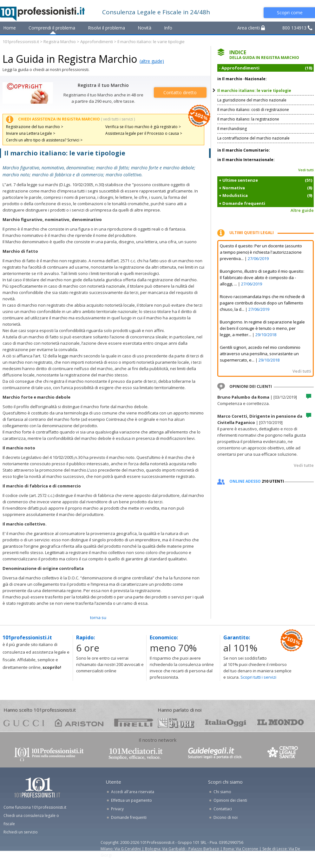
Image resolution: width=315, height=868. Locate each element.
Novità (144, 28)
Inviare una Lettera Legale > (31, 133)
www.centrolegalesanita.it (283, 754)
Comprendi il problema (52, 28)
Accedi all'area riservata (133, 792)
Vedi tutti (306, 170)
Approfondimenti (97, 42)
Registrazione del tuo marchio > (35, 127)
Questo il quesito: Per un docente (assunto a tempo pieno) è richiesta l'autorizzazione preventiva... (261, 252)
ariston (79, 723)
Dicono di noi (226, 817)
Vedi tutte (304, 465)
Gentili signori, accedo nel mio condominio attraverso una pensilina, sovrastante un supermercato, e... (260, 354)
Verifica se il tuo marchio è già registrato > (143, 127)
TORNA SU (98, 617)
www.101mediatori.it (136, 754)
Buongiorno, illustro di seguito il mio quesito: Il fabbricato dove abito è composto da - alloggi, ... (262, 277)
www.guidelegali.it (215, 754)
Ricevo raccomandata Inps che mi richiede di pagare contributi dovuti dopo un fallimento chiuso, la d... (262, 303)
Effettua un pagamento (131, 800)
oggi (226, 723)
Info (168, 28)
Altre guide (302, 210)
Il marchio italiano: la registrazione (248, 119)
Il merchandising (232, 129)
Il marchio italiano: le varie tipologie (254, 91)
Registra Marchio (60, 42)
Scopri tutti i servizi (258, 677)
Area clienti (251, 28)
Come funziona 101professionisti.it (35, 807)
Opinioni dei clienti (230, 800)
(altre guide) (152, 61)
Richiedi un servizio (21, 832)
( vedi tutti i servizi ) (118, 119)
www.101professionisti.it (49, 754)
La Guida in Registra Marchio (70, 59)
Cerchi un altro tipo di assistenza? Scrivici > (44, 140)
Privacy (117, 809)
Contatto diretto (180, 92)
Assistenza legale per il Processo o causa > (144, 133)
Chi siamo (222, 792)
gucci (24, 723)
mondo (281, 723)
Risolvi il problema (106, 28)
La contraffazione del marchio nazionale (253, 138)
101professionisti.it (21, 42)
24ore (176, 723)
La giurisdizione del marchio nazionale (252, 100)
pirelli (134, 723)
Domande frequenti (129, 817)
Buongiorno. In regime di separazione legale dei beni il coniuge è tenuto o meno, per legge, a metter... (262, 328)
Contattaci (223, 809)
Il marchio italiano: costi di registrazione (253, 110)
